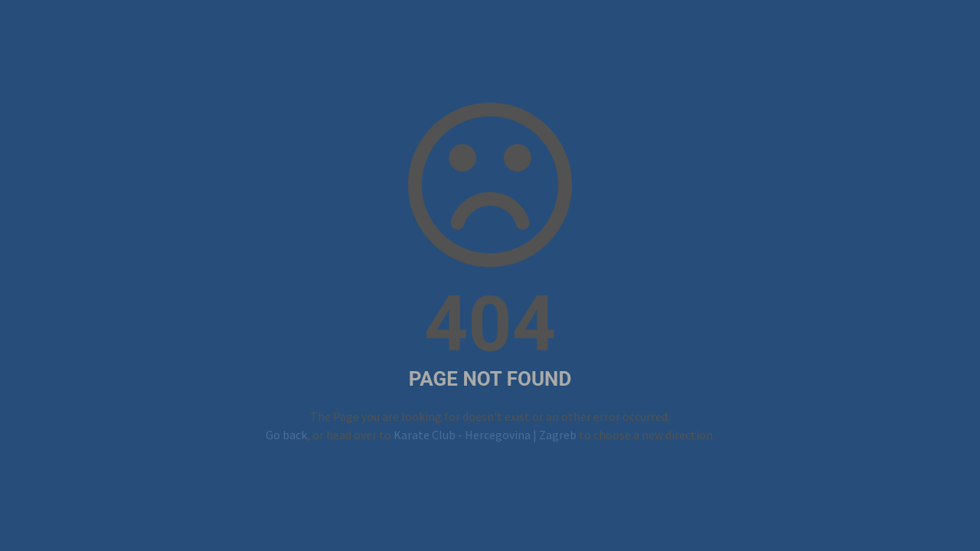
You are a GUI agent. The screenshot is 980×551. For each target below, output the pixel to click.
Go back (286, 435)
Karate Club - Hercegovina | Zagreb (485, 435)
